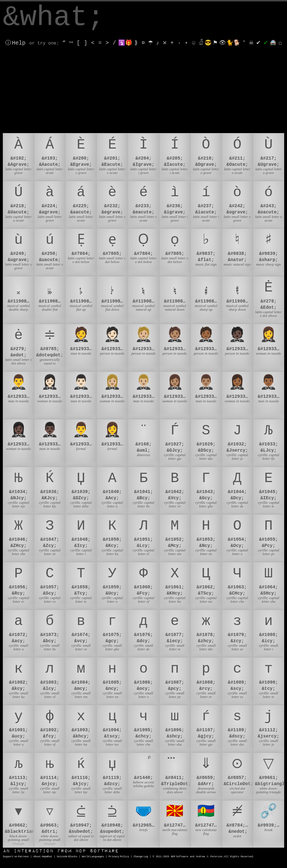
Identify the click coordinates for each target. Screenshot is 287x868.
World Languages (93, 857)
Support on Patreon (16, 857)
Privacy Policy (119, 857)
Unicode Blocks (67, 857)
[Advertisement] (143, 91)
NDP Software (61, 851)
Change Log (141, 857)
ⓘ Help (15, 43)
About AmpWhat (43, 857)
